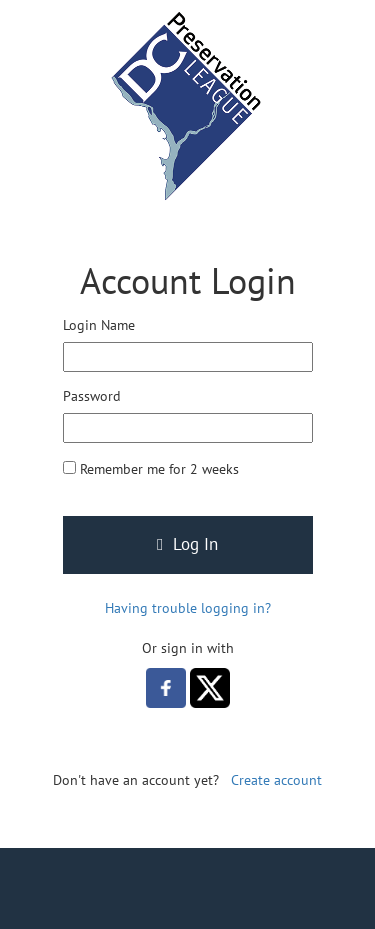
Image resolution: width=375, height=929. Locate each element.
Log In (187, 544)
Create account (276, 780)
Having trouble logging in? (188, 608)
